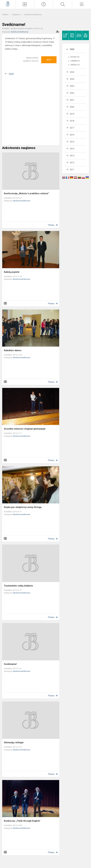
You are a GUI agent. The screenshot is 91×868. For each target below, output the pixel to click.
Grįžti (11, 74)
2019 (72, 114)
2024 (72, 79)
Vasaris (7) (75, 61)
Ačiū (49, 60)
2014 (72, 149)
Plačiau (51, 225)
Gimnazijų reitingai (14, 742)
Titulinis (5, 15)
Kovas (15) (75, 57)
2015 (72, 142)
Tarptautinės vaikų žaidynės (18, 586)
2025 (72, 72)
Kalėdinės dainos (13, 350)
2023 (72, 86)
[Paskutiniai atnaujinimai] (44, 4)
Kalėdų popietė (12, 272)
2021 (72, 100)
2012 (72, 163)
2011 (72, 170)
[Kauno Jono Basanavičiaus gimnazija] (8, 4)
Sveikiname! (10, 664)
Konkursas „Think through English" (22, 821)
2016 (72, 135)
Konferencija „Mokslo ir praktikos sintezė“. (27, 193)
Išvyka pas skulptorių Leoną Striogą (23, 507)
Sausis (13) (75, 65)
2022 (72, 93)
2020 (72, 107)
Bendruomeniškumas (33, 15)
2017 (72, 128)
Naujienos (17, 15)
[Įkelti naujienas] (25, 4)
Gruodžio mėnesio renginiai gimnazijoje (25, 429)
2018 (72, 121)
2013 (72, 156)
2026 (72, 49)
